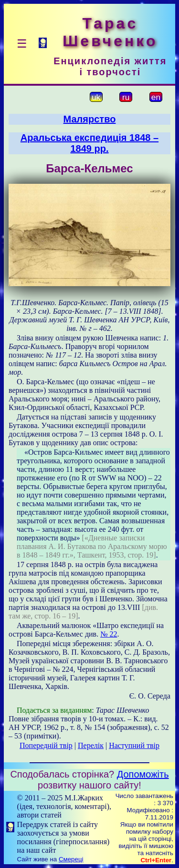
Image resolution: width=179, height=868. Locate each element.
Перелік (91, 745)
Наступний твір (134, 745)
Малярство (90, 119)
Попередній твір (46, 745)
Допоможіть (143, 774)
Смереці (71, 859)
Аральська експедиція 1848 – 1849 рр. (89, 143)
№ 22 (109, 634)
